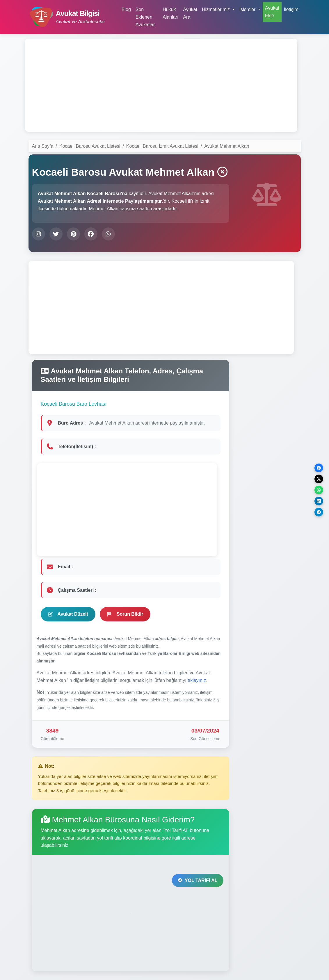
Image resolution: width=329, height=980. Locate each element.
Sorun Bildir (125, 614)
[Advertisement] (161, 85)
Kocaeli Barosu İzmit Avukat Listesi (162, 146)
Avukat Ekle (272, 12)
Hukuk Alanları (170, 13)
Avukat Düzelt (68, 614)
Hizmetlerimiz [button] (216, 9)
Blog (126, 9)
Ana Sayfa (43, 146)
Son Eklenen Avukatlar (145, 17)
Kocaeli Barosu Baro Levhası (74, 404)
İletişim (291, 9)
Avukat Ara (190, 13)
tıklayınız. (198, 680)
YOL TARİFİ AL (198, 880)
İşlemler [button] (248, 9)
